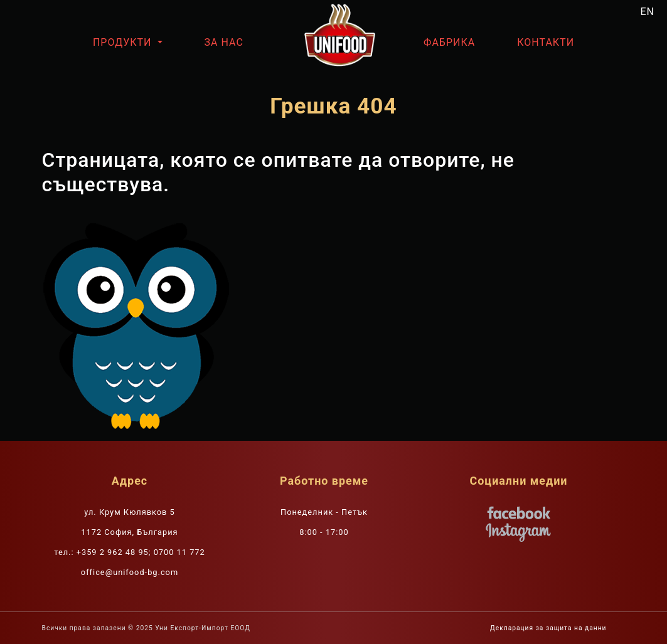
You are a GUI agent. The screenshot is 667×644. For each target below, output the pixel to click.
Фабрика (449, 42)
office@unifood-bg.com (130, 572)
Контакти (546, 42)
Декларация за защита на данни (548, 628)
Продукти (124, 42)
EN (648, 12)
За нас (224, 42)
